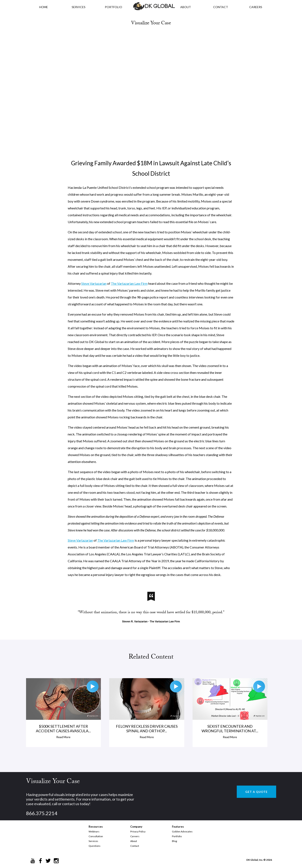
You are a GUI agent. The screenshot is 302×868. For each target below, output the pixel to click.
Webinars (94, 831)
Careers (135, 836)
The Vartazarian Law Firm (129, 283)
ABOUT (186, 7)
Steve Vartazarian (94, 283)
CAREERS (256, 7)
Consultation (96, 836)
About (134, 841)
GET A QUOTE (256, 792)
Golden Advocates (182, 831)
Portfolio (177, 836)
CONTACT (221, 7)
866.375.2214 (42, 813)
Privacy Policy (138, 831)
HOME (44, 7)
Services (79, 7)
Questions (95, 846)
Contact (135, 846)
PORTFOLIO (113, 7)
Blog (174, 841)
